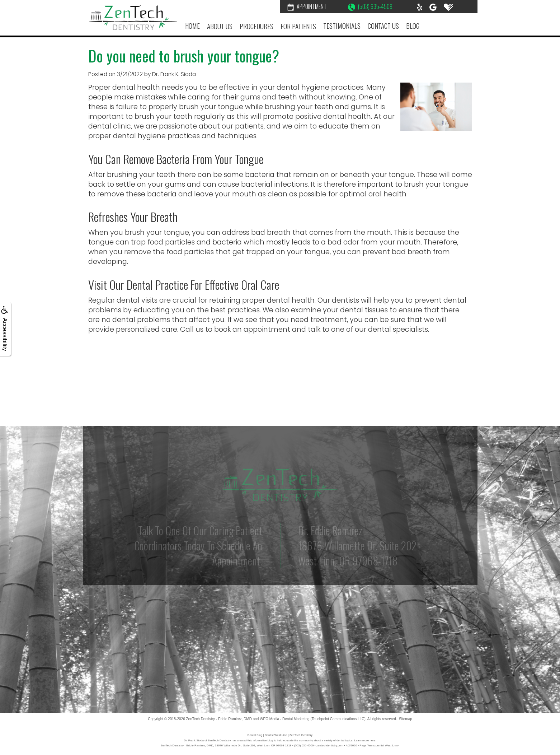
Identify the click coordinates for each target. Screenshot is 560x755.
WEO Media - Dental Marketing (284, 719)
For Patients (298, 26)
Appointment (307, 6)
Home (192, 26)
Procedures (257, 26)
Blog (413, 26)
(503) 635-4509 (370, 6)
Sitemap (406, 719)
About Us (220, 26)
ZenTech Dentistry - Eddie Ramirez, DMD (219, 719)
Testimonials (342, 26)
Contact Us (383, 26)
